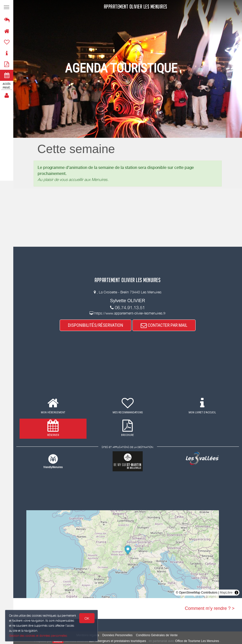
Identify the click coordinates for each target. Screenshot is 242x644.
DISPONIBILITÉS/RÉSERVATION (96, 325)
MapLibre (226, 593)
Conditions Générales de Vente (157, 635)
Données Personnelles (117, 635)
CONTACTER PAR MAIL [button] (164, 325)
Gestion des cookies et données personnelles (38, 636)
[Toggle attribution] (236, 593)
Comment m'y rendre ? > (210, 608)
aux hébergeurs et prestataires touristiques (117, 641)
